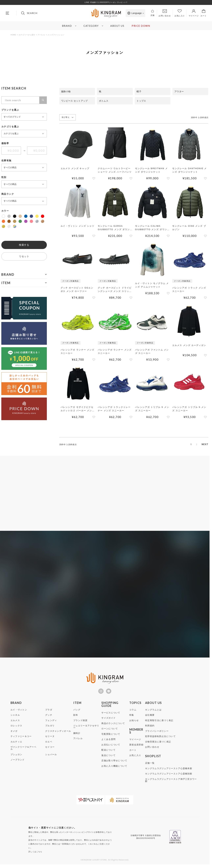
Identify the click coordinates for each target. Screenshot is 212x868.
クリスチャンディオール (58, 734)
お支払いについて (111, 748)
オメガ (14, 734)
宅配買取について (111, 737)
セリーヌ (50, 740)
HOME (13, 35)
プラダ (49, 713)
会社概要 (150, 718)
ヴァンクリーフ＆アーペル (23, 751)
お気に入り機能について (114, 769)
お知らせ (134, 724)
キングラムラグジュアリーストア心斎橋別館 (169, 777)
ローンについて (110, 732)
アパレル (41, 35)
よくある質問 (108, 743)
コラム (133, 713)
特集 (132, 718)
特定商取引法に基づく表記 (159, 724)
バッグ (77, 713)
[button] (205, 444)
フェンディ (51, 724)
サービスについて (111, 716)
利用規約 (150, 729)
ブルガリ (50, 729)
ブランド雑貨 (80, 724)
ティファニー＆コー (21, 740)
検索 (43, 100)
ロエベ (49, 745)
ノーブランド (18, 763)
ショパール (51, 758)
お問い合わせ (152, 750)
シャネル (15, 718)
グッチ (49, 718)
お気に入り (135, 759)
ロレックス (16, 729)
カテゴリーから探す (27, 35)
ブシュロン (16, 758)
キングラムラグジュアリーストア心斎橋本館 (169, 772)
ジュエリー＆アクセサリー (86, 730)
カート (133, 753)
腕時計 (77, 737)
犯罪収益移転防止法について (160, 740)
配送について (108, 753)
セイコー (50, 750)
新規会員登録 (136, 748)
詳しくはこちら (35, 855)
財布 (76, 718)
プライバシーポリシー (157, 734)
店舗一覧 (150, 766)
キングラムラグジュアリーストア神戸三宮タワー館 (171, 784)
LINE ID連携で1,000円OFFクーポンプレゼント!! (106, 2)
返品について (108, 759)
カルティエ (16, 745)
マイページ (135, 743)
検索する (24, 245)
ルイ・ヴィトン (19, 713)
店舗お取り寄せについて (114, 764)
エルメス (15, 724)
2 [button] (191, 444)
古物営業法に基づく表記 (158, 745)
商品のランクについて (113, 727)
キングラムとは (153, 713)
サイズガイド (108, 721)
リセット (24, 256)
